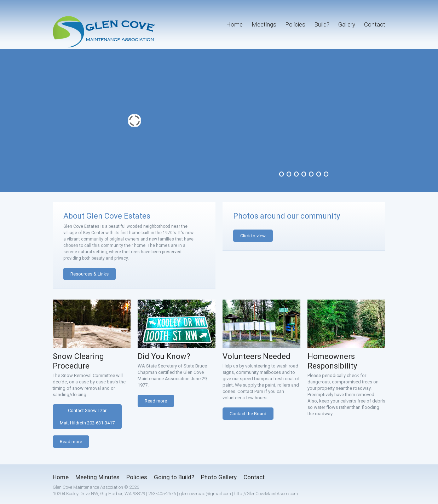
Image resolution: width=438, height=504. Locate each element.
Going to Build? (174, 477)
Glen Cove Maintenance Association (88, 487)
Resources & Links (90, 274)
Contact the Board (248, 414)
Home (234, 24)
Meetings (264, 24)
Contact (375, 24)
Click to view (253, 236)
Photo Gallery (219, 477)
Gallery (347, 24)
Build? (322, 24)
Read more (71, 442)
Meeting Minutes (97, 477)
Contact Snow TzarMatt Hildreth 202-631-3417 (87, 417)
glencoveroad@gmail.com (205, 494)
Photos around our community (287, 216)
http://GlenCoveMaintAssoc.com (266, 494)
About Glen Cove (93, 216)
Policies (295, 24)
